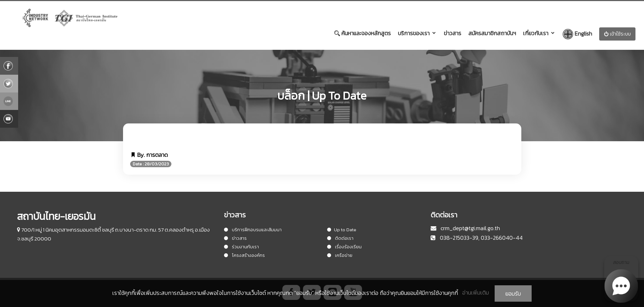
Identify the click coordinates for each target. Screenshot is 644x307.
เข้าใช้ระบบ (617, 34)
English (577, 34)
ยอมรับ (513, 293)
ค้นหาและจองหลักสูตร (363, 33)
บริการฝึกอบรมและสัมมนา (253, 230)
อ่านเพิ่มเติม (476, 292)
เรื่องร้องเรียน (344, 247)
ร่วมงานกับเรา (241, 247)
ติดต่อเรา (340, 238)
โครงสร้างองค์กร (244, 255)
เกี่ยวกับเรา (536, 33)
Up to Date (342, 230)
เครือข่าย (340, 255)
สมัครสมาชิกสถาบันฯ (492, 33)
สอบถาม (621, 280)
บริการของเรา (414, 33)
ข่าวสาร (453, 33)
